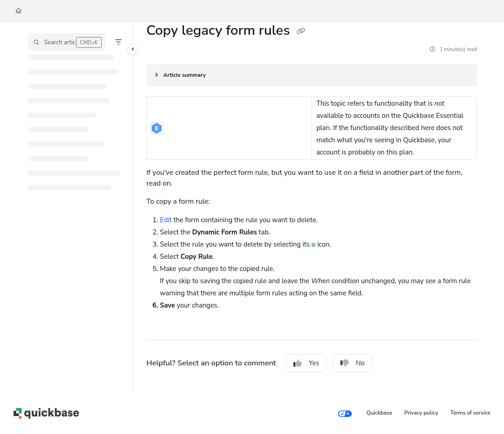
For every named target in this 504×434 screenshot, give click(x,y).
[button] (67, 42)
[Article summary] (312, 75)
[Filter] (118, 42)
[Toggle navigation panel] (133, 49)
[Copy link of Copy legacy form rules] (301, 32)
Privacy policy (422, 413)
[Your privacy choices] (345, 413)
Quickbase (379, 413)
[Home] (19, 11)
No (353, 363)
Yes (306, 363)
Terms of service (470, 413)
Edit (166, 220)
